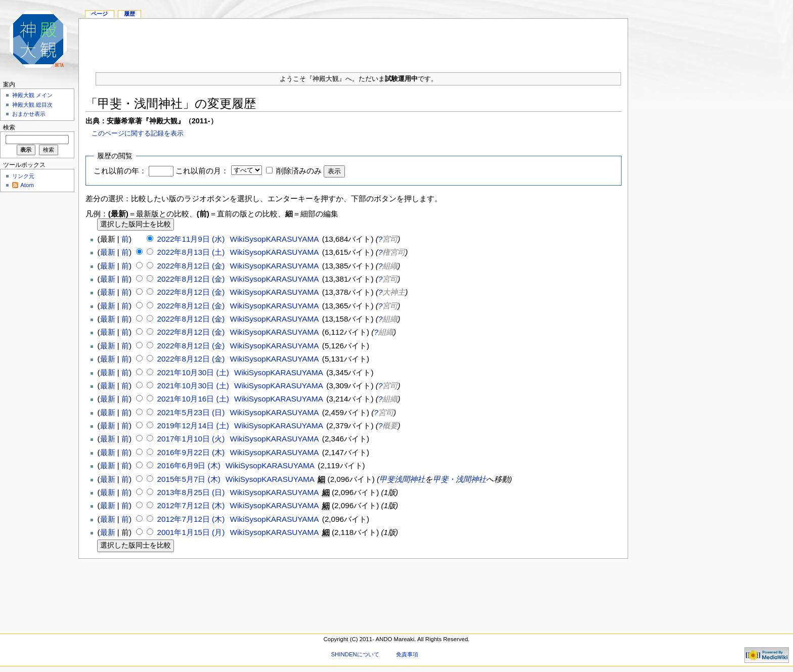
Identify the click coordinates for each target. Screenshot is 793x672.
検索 (9, 127)
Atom (27, 185)
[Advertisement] (354, 41)
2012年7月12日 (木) (192, 505)
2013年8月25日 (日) (192, 492)
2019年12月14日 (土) (194, 425)
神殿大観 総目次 (32, 105)
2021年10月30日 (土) (194, 372)
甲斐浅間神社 (402, 479)
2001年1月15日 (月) (192, 532)
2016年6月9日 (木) (190, 465)
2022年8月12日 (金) (192, 266)
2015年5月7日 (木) (190, 479)
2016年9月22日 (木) (192, 452)
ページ (99, 14)
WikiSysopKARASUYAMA (274, 239)
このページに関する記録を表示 (138, 133)
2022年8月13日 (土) (192, 252)
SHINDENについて (355, 654)
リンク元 (23, 176)
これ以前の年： (120, 171)
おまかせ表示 (29, 114)
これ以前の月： (202, 171)
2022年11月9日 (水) (192, 239)
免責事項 (407, 654)
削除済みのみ (299, 171)
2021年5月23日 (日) (192, 412)
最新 (108, 252)
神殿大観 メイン (32, 95)
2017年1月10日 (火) (192, 439)
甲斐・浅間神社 (459, 479)
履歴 (129, 14)
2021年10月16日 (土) (194, 399)
